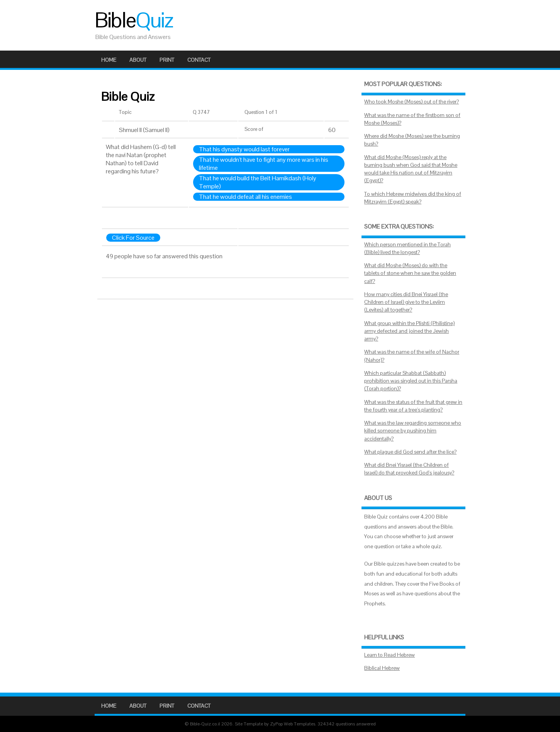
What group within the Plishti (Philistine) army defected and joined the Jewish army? (409, 331)
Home (109, 60)
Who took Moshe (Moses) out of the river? (412, 102)
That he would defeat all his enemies (245, 197)
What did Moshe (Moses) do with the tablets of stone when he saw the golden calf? (410, 273)
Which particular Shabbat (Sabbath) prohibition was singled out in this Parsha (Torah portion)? (411, 381)
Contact (199, 60)
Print (167, 60)
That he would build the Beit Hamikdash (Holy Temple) (258, 182)
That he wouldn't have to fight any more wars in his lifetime (264, 164)
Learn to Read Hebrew (389, 655)
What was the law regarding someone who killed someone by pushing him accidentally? (413, 431)
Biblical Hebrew (382, 668)
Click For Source (133, 238)
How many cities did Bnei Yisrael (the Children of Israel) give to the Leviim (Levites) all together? (406, 302)
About (138, 60)
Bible (134, 20)
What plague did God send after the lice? (410, 452)
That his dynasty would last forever (244, 149)
